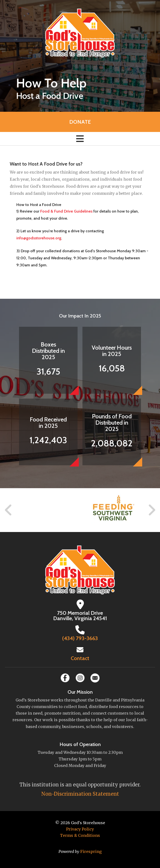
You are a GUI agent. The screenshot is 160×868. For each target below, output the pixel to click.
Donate (80, 122)
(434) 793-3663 (80, 638)
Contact (80, 658)
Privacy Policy (80, 829)
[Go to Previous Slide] (9, 510)
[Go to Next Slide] (152, 510)
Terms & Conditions (80, 835)
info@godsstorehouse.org (39, 238)
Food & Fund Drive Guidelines (66, 211)
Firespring (91, 851)
